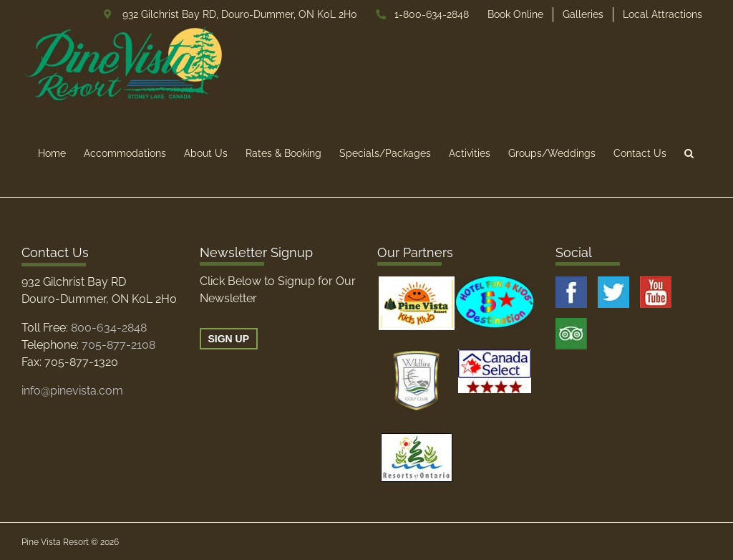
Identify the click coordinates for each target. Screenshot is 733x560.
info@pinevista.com (72, 391)
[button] (689, 153)
